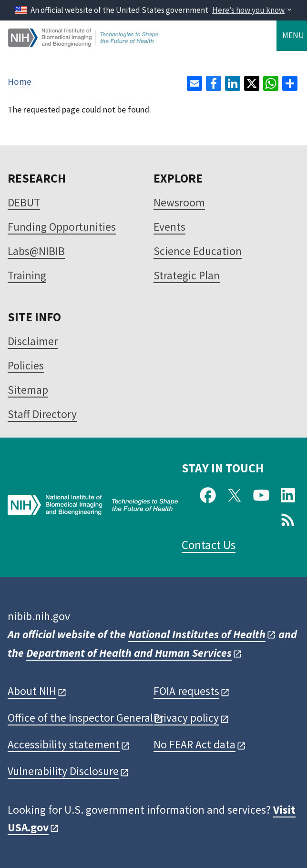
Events (169, 227)
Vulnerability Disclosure (63, 771)
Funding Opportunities (62, 227)
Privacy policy (186, 718)
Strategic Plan (187, 275)
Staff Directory (42, 414)
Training (27, 275)
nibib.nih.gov (39, 616)
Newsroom (179, 202)
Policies (26, 365)
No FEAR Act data (194, 744)
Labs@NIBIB (36, 251)
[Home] (84, 43)
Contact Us (209, 545)
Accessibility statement (64, 744)
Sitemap (28, 390)
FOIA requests (186, 691)
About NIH (32, 691)
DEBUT (24, 202)
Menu (293, 35)
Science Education (198, 251)
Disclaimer (33, 341)
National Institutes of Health (197, 634)
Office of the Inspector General (80, 718)
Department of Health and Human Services (129, 653)
